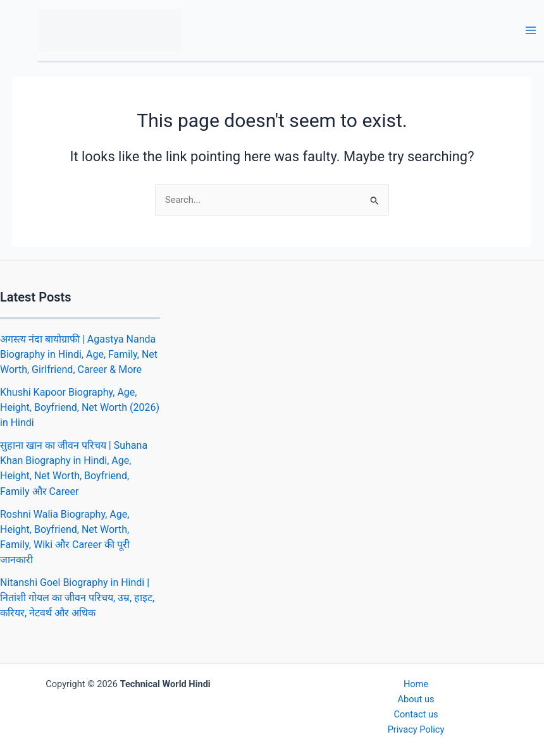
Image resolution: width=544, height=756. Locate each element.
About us (416, 699)
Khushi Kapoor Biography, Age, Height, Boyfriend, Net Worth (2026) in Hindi (80, 407)
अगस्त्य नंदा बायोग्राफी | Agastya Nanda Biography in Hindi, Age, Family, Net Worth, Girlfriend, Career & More (79, 354)
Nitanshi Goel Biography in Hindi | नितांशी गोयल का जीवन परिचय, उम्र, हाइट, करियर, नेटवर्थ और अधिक (77, 598)
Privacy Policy (416, 729)
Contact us (416, 714)
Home (416, 684)
